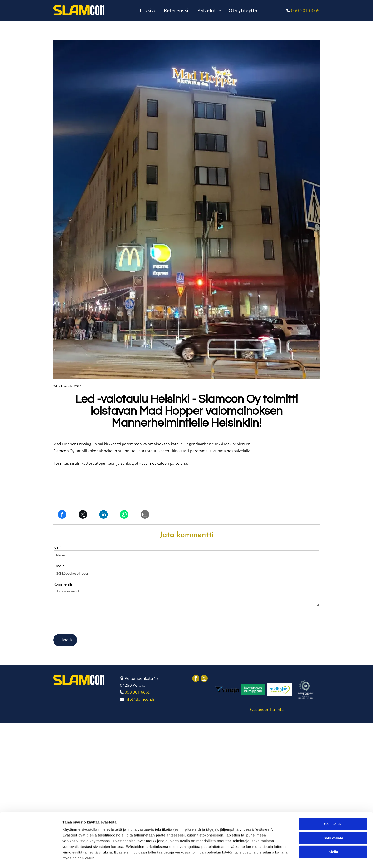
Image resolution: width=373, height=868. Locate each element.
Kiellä (333, 859)
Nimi (57, 548)
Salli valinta (333, 845)
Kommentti (63, 584)
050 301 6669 (305, 10)
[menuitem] (150, 10)
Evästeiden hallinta (266, 709)
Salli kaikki (333, 831)
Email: (59, 566)
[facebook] (196, 679)
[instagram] (204, 679)
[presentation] (90, 620)
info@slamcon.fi (139, 699)
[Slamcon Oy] (227, 690)
